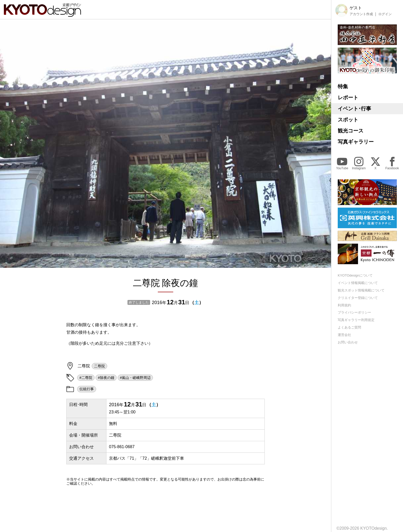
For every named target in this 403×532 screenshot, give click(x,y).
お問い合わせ (348, 342)
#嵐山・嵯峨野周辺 (135, 378)
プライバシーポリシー (354, 312)
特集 (343, 86)
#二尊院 (86, 378)
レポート (348, 97)
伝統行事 (87, 389)
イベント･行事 (354, 109)
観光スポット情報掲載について (361, 290)
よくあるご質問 (349, 327)
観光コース (351, 131)
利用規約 (344, 305)
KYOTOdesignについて (355, 275)
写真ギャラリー (356, 142)
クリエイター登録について (358, 298)
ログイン (385, 14)
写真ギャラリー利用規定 (356, 320)
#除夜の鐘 (106, 378)
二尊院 (99, 366)
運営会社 (344, 335)
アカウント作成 (361, 14)
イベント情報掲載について (358, 283)
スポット (348, 120)
